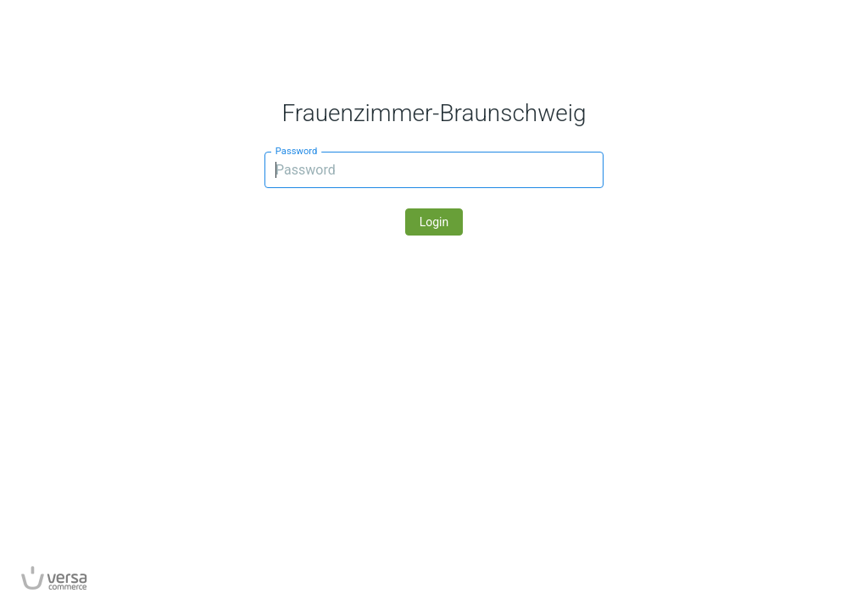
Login (434, 222)
